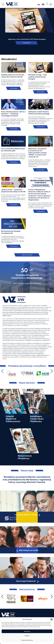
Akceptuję (27, 631)
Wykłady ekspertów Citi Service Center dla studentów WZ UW (13, 76)
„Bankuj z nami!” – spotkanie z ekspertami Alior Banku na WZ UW (13, 191)
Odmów (27, 636)
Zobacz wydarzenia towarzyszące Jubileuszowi (27, 283)
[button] (52, 619)
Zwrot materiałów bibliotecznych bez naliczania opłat (13, 150)
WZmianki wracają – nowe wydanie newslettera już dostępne (38, 77)
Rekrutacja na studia (27, 550)
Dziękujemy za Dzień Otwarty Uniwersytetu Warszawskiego (39, 113)
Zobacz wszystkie (27, 255)
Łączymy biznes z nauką (26, 515)
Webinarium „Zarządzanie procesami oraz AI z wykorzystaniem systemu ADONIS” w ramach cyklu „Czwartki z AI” (38, 153)
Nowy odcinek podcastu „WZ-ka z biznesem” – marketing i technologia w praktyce (13, 114)
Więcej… (5, 359)
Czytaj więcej (13, 88)
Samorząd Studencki (28, 581)
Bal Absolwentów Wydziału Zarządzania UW (11, 232)
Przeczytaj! (26, 43)
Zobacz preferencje (27, 640)
